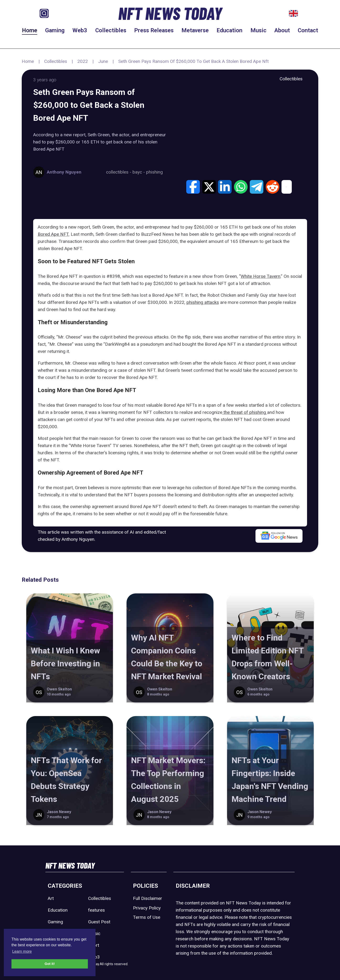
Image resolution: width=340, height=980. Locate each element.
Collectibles (111, 30)
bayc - (139, 172)
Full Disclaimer (148, 898)
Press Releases (154, 30)
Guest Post (99, 922)
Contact (308, 30)
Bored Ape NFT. (54, 234)
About (282, 30)
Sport (94, 945)
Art (51, 898)
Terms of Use (147, 917)
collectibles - (119, 172)
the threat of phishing (245, 412)
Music (258, 30)
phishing (154, 172)
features (96, 910)
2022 (83, 61)
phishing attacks (203, 302)
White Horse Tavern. (261, 276)
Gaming (55, 30)
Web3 (80, 30)
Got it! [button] (50, 964)
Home (30, 30)
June (103, 61)
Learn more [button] (22, 951)
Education (229, 30)
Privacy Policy (147, 908)
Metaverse (195, 30)
